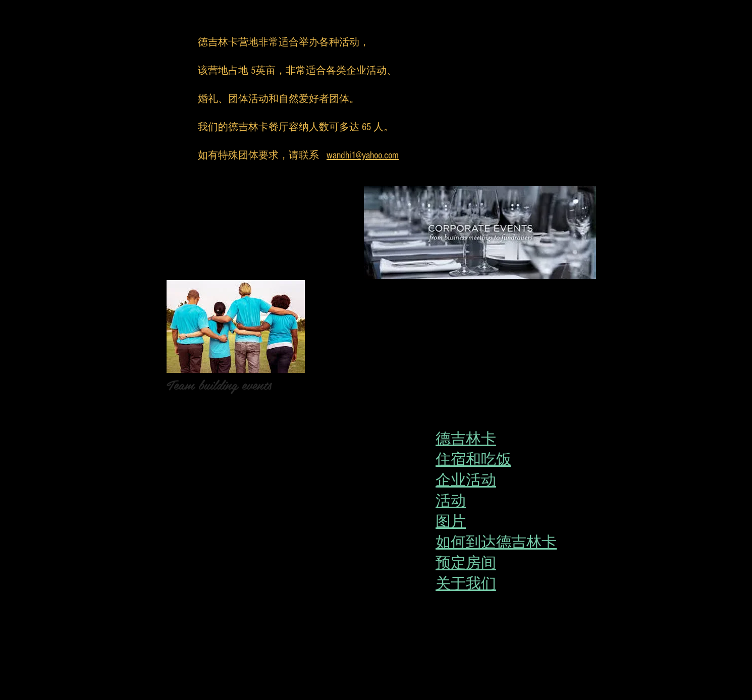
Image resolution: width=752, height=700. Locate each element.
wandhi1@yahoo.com (363, 155)
